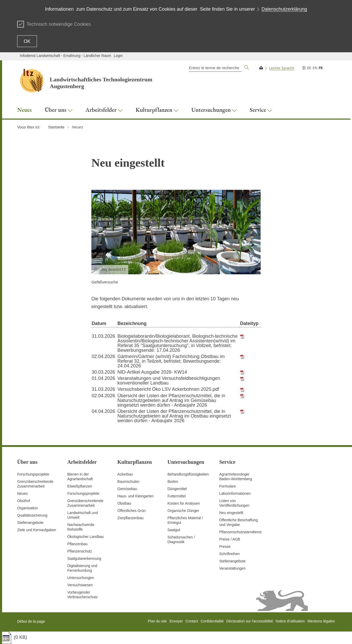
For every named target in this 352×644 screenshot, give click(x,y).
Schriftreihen (230, 554)
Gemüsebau (127, 489)
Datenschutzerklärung (284, 9)
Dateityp (249, 323)
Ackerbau (125, 474)
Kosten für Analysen (184, 503)
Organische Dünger (183, 511)
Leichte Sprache (282, 68)
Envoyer (176, 621)
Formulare (228, 486)
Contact (192, 621)
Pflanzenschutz (80, 551)
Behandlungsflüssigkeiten (188, 474)
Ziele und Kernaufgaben (37, 530)
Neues (22, 493)
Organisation (27, 508)
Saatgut (174, 530)
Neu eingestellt (231, 513)
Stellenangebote (30, 523)
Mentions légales (321, 621)
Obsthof (24, 501)
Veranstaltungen (232, 568)
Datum (99, 323)
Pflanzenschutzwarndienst (240, 532)
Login (118, 56)
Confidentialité (212, 621)
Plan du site (157, 621)
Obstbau (124, 503)
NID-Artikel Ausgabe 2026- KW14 (152, 372)
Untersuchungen (81, 578)
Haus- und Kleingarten (136, 496)
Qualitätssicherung (32, 515)
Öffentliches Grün (132, 511)
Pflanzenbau (77, 544)
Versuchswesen (80, 585)
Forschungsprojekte (33, 474)
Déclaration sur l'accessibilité (250, 621)
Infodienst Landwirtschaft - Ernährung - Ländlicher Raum (65, 56)
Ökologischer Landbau (85, 537)
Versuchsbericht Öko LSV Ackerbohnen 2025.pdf (168, 389)
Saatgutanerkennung (84, 558)
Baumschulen (128, 482)
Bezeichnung (132, 323)
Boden (173, 482)
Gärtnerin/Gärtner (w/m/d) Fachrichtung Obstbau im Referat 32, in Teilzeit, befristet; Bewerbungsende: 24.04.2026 (171, 361)
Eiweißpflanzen (80, 486)
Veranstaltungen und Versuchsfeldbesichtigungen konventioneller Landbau (169, 381)
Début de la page (31, 621)
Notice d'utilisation (290, 621)
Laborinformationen (235, 493)
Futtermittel (177, 496)
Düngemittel (177, 489)
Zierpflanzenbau (130, 518)
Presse (225, 547)
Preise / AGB (230, 539)
